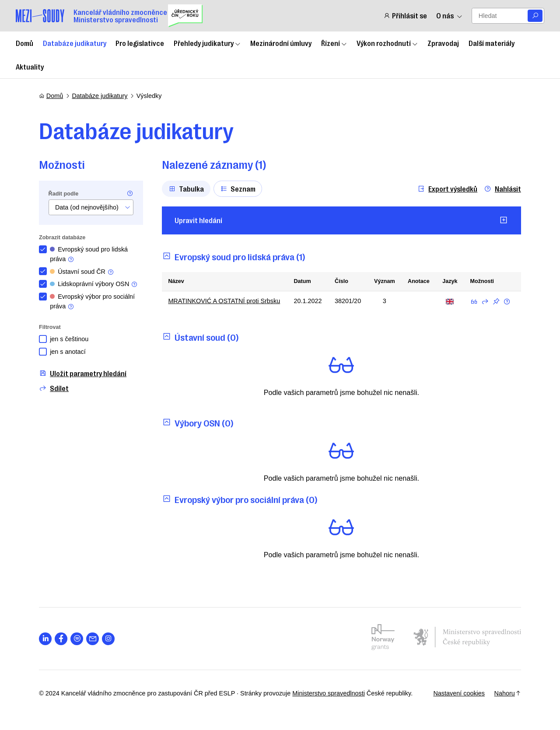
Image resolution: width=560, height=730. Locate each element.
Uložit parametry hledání (83, 373)
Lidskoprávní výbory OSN (94, 284)
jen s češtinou (69, 339)
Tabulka (186, 189)
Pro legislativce (140, 43)
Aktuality (30, 66)
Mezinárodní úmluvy (281, 43)
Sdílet (54, 388)
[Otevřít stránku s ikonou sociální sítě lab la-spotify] (77, 639)
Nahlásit (502, 189)
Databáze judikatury (75, 43)
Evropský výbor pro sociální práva (92, 302)
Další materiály (492, 43)
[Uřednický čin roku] (185, 16)
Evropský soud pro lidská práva (89, 254)
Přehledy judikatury (207, 43)
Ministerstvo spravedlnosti (329, 693)
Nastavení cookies (459, 693)
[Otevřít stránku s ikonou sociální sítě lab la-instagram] (108, 639)
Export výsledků (447, 189)
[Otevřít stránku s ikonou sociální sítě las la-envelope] (93, 639)
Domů (24, 43)
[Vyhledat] (535, 16)
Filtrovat (50, 327)
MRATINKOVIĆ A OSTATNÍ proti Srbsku (224, 301)
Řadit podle (64, 194)
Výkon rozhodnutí (387, 43)
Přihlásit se (405, 16)
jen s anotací (68, 352)
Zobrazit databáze (62, 238)
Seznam (238, 189)
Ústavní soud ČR (82, 272)
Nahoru (508, 693)
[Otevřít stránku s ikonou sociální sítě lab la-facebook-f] (61, 639)
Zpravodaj (443, 43)
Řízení (334, 43)
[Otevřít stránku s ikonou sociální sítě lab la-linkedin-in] (45, 639)
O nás (449, 16)
